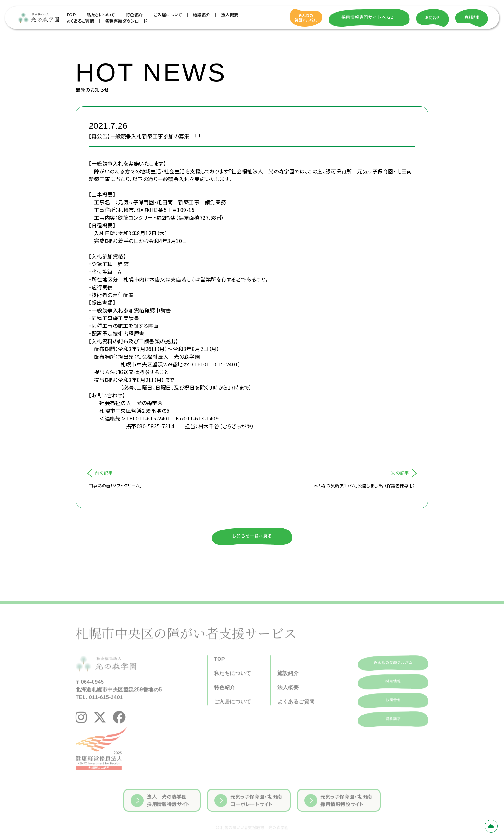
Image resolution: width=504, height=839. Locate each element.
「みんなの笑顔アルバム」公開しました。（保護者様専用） (363, 486)
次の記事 (400, 473)
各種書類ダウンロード (126, 21)
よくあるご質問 (80, 21)
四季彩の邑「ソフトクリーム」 (115, 486)
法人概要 (230, 15)
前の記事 (104, 473)
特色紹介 (134, 15)
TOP (71, 15)
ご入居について (168, 15)
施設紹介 (202, 15)
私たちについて (101, 15)
